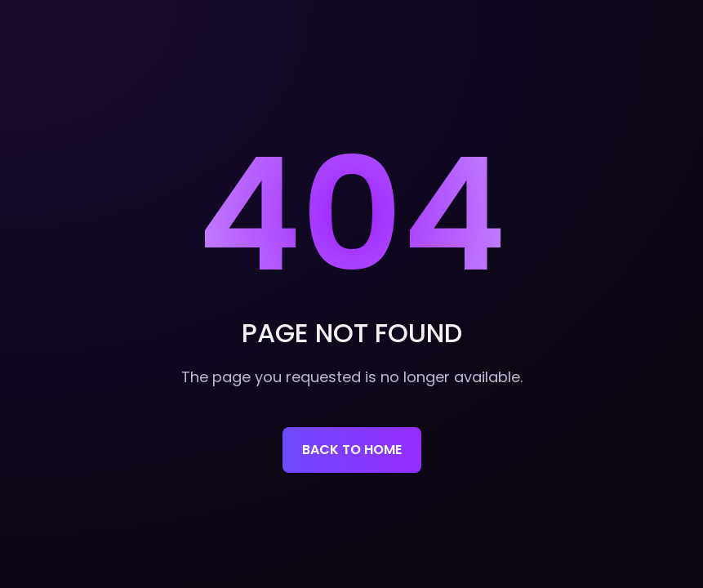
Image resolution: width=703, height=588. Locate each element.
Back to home (352, 450)
